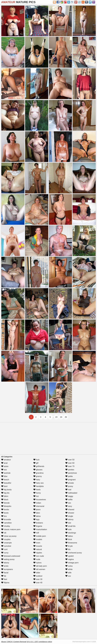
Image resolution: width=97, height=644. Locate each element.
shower (70, 513)
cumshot (6, 546)
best (4, 486)
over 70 (70, 466)
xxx (68, 576)
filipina (5, 583)
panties (70, 470)
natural (38, 549)
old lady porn (40, 566)
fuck (36, 460)
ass (4, 470)
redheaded (71, 493)
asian (5, 466)
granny (38, 476)
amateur (6, 460)
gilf (36, 463)
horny (37, 493)
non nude (39, 556)
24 (61, 417)
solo (68, 529)
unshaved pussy (74, 553)
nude (37, 559)
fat (4, 576)
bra (4, 516)
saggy (69, 496)
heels (37, 490)
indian (37, 503)
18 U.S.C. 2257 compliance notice (39, 642)
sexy (69, 506)
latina (37, 516)
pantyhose (71, 473)
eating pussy (8, 559)
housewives (40, 500)
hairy (37, 480)
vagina (70, 559)
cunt (4, 549)
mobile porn (40, 536)
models (38, 539)
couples (6, 539)
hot (36, 496)
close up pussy (9, 536)
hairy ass (38, 483)
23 (56, 417)
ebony (5, 563)
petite (69, 476)
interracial (39, 506)
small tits (70, 526)
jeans (37, 510)
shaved (70, 510)
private (70, 483)
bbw (4, 476)
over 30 (38, 579)
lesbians (38, 523)
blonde (5, 503)
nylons (37, 563)
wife (68, 573)
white (69, 569)
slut (68, 523)
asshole (6, 473)
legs (36, 519)
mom (37, 543)
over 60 (70, 463)
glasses (38, 470)
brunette (6, 519)
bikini (5, 496)
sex (68, 503)
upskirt (70, 556)
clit (4, 533)
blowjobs (6, 506)
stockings (71, 533)
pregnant (70, 480)
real (68, 490)
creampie (6, 543)
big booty (6, 490)
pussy (69, 486)
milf (36, 533)
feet (4, 579)
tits (68, 549)
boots (5, 513)
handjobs (39, 486)
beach (5, 480)
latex (37, 513)
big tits (5, 493)
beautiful (6, 483)
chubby (6, 526)
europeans (7, 569)
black (5, 500)
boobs (5, 510)
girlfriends (39, 466)
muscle (38, 546)
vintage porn (72, 563)
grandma (38, 473)
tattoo (69, 536)
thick (69, 539)
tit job (69, 546)
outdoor (38, 576)
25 (66, 417)
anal (4, 463)
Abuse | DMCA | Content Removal (14, 642)
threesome (71, 543)
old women (39, 569)
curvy (5, 553)
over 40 (38, 583)
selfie (69, 500)
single (69, 516)
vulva (69, 566)
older (37, 573)
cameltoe (6, 523)
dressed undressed (11, 556)
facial (5, 573)
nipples (38, 553)
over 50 (70, 460)
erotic (5, 566)
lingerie (38, 526)
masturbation (40, 529)
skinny (69, 519)
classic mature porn (11, 529)
